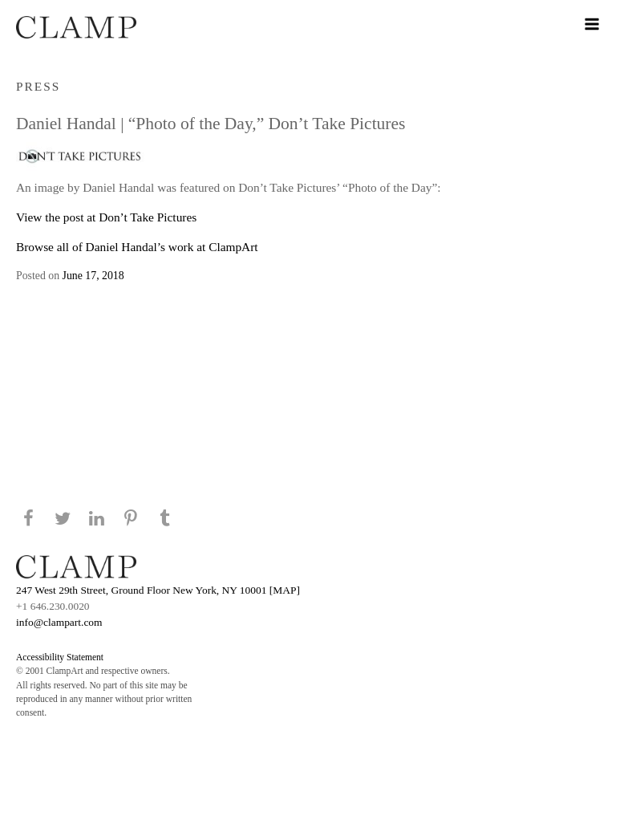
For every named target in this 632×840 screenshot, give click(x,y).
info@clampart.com (59, 622)
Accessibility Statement (60, 657)
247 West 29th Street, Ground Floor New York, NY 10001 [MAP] (158, 590)
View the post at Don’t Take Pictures (106, 217)
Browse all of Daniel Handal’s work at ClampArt (137, 247)
